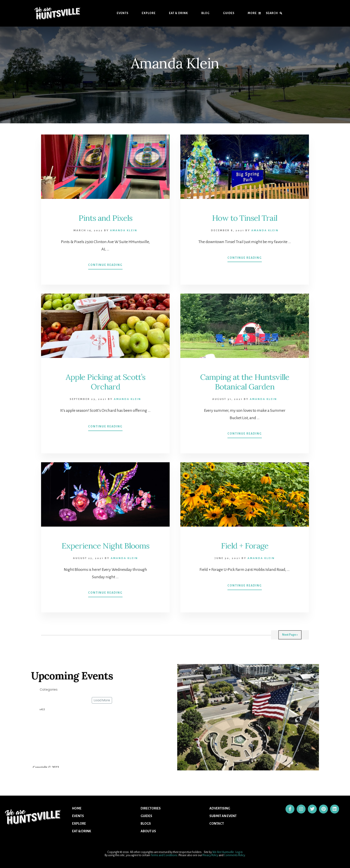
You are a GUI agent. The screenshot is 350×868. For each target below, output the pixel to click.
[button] (182, 722)
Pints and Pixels (105, 218)
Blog (205, 13)
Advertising (220, 808)
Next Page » (290, 635)
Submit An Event (223, 816)
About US (148, 831)
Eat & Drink (178, 13)
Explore (149, 13)
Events (123, 13)
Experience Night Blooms (105, 546)
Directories (151, 808)
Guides (229, 13)
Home (77, 808)
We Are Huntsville (223, 852)
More (252, 13)
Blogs (146, 824)
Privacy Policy (210, 855)
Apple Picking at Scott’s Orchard (105, 382)
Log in (239, 852)
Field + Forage (245, 546)
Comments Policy (234, 855)
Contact (217, 824)
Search (272, 13)
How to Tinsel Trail (245, 218)
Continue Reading (105, 263)
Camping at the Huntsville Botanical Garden (245, 382)
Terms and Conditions (164, 855)
